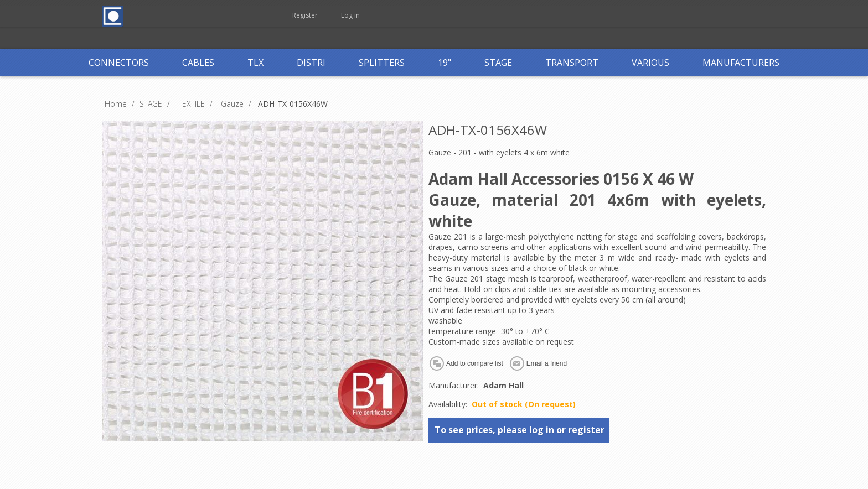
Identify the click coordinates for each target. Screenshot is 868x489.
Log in (350, 15)
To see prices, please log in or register (520, 430)
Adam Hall (503, 385)
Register (305, 15)
